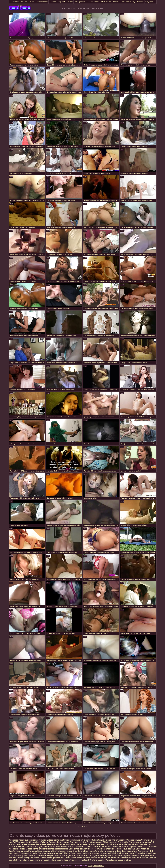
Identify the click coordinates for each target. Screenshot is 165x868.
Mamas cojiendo (129, 847)
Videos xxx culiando (141, 844)
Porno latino (123, 842)
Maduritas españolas (74, 847)
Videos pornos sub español (123, 849)
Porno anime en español (115, 840)
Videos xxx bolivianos (112, 847)
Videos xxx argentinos (67, 851)
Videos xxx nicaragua (18, 840)
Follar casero (14, 2)
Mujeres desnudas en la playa (41, 844)
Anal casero (143, 851)
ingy (20, 6)
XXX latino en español (117, 858)
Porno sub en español (59, 842)
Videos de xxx (21, 844)
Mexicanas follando (37, 840)
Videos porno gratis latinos (52, 858)
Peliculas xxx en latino (96, 858)
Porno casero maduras (97, 853)
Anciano (53, 2)
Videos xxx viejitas (79, 860)
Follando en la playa (81, 840)
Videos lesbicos (142, 853)
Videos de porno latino (138, 858)
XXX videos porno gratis (33, 847)
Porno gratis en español (111, 856)
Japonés (140, 2)
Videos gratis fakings (26, 842)
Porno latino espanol (105, 851)
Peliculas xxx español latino (118, 860)
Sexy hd (24, 2)
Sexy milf (61, 2)
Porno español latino (54, 847)
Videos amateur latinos (121, 844)
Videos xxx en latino (29, 853)
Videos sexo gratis (17, 849)
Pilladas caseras (110, 842)
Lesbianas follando (93, 847)
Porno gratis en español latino (42, 851)
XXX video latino (22, 860)
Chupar (70, 2)
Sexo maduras (142, 849)
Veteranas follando (85, 844)
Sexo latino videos (86, 851)
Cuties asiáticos (42, 2)
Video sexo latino (127, 853)
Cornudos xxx (15, 847)
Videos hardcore (93, 2)
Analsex (116, 2)
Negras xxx (64, 849)
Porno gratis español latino (74, 856)
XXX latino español (96, 860)
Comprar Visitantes (96, 866)
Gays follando (42, 842)
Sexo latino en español (40, 860)
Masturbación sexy (128, 2)
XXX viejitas (113, 853)
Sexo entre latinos (77, 849)
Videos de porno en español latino (54, 853)
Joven (31, 2)
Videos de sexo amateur (126, 851)
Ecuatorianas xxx (94, 842)
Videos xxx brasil (102, 844)
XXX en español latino (66, 844)
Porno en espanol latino (50, 856)
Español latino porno (18, 851)
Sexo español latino (61, 860)
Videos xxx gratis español (98, 849)
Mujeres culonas (130, 856)
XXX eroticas (97, 840)
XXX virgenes (93, 856)
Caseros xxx (33, 856)
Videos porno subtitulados (59, 840)
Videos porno (133, 840)
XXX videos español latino (27, 858)
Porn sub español (78, 842)
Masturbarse (106, 2)
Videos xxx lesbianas (147, 847)
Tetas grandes (80, 2)
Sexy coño (149, 2)
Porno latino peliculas (75, 858)
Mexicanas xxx (51, 849)
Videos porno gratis (35, 849)
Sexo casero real (78, 853)
